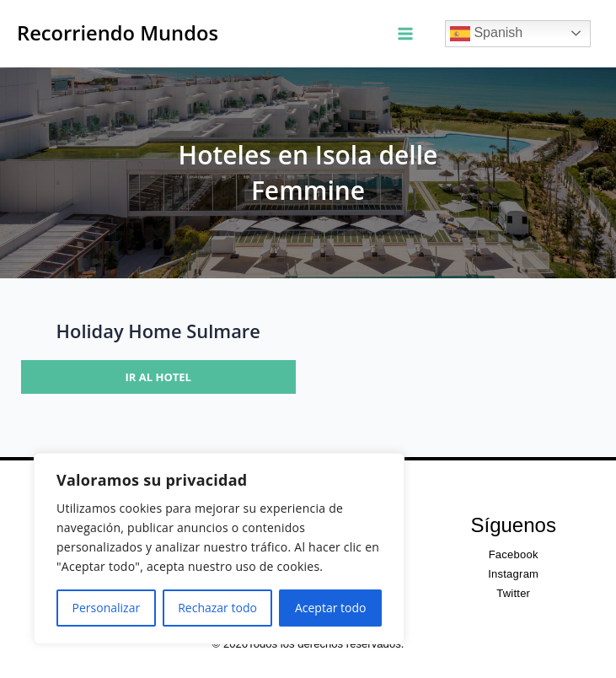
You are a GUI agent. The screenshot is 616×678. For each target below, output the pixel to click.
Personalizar (107, 608)
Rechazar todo (217, 608)
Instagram (513, 574)
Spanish (486, 34)
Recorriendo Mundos (118, 33)
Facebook (514, 554)
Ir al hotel (158, 377)
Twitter (513, 593)
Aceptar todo (331, 608)
